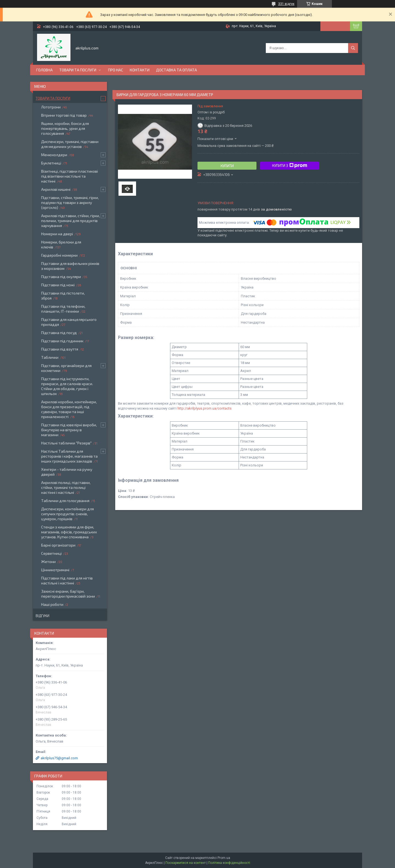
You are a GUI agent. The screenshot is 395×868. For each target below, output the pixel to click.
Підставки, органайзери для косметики (66, 368)
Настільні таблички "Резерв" (66, 443)
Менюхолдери (54, 155)
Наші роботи (52, 604)
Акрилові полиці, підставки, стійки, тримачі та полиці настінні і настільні (66, 487)
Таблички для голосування (65, 501)
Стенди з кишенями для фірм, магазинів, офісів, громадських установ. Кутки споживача (69, 532)
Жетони (48, 562)
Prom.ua (224, 858)
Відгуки (43, 616)
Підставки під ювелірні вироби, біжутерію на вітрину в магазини (69, 430)
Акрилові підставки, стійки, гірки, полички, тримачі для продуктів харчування (70, 221)
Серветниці (51, 553)
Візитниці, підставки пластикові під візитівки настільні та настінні (70, 176)
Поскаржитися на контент (186, 863)
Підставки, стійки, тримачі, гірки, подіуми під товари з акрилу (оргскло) (70, 202)
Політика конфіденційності (229, 863)
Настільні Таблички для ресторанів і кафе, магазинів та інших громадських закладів (69, 456)
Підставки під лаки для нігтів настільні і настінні (67, 580)
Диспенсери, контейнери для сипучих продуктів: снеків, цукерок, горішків (67, 514)
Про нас (116, 70)
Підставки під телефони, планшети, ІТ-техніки (63, 309)
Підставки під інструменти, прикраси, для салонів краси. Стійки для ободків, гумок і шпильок (67, 386)
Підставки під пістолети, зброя (63, 296)
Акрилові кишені (56, 189)
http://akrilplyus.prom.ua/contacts (204, 408)
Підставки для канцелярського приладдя (69, 322)
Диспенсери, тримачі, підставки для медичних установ (70, 144)
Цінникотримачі (55, 570)
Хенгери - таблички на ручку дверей (67, 472)
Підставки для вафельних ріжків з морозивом (70, 266)
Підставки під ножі (58, 285)
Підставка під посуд (59, 333)
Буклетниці (51, 163)
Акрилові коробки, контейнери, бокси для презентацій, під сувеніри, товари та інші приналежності (69, 409)
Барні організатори (58, 545)
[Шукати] (353, 48)
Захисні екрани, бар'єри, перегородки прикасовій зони (68, 594)
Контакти (140, 70)
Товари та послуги (78, 70)
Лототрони (51, 107)
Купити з (290, 166)
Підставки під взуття (60, 349)
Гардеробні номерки (59, 255)
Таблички (50, 357)
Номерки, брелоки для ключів (61, 244)
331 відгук (286, 4)
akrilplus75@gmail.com (59, 758)
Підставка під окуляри (61, 277)
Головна (44, 70)
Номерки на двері (57, 234)
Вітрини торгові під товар (64, 115)
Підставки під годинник (62, 341)
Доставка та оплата (177, 70)
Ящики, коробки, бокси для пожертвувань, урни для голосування (65, 128)
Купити (227, 166)
